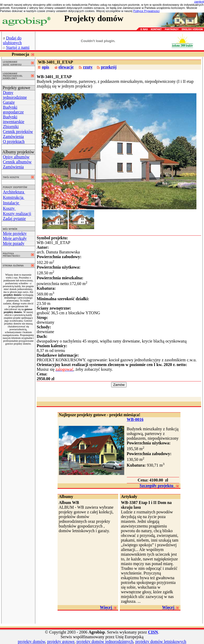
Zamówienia (13, 137)
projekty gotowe (61, 642)
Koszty (9, 208)
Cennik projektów (18, 132)
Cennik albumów (17, 162)
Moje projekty (15, 233)
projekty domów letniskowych (161, 642)
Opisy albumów (16, 157)
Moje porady (14, 243)
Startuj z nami (18, 47)
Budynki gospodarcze (13, 110)
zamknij (199, 2)
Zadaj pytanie (14, 219)
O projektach (14, 141)
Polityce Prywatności (146, 11)
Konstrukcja (14, 197)
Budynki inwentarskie (14, 119)
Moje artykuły (15, 238)
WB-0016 (135, 419)
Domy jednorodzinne (15, 95)
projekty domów (31, 642)
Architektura (14, 192)
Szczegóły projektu (159, 486)
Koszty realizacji (17, 214)
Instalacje (11, 203)
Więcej (108, 607)
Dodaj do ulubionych (12, 40)
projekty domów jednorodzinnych (105, 642)
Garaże (9, 102)
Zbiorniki (11, 127)
